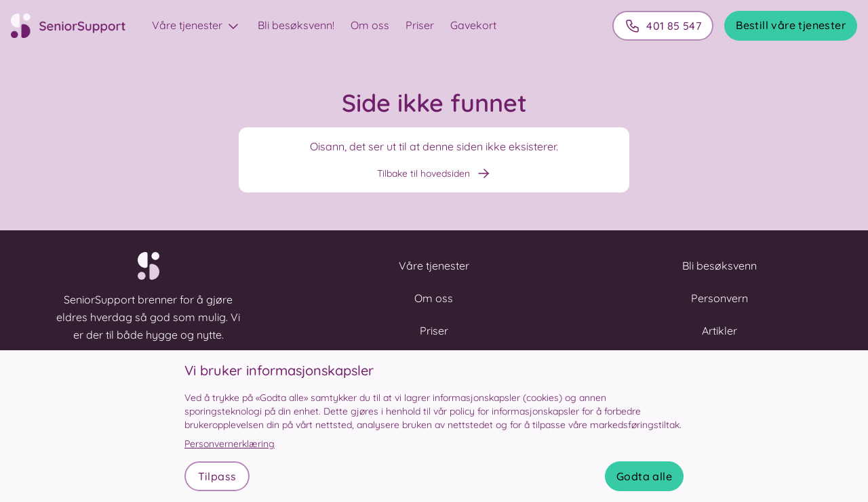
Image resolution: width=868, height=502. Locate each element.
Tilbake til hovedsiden (434, 173)
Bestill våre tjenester (791, 25)
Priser (420, 25)
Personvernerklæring (230, 444)
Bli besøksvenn (719, 266)
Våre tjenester (197, 26)
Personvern (719, 298)
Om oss (370, 25)
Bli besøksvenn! (296, 25)
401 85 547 (663, 26)
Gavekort (473, 25)
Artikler (719, 331)
